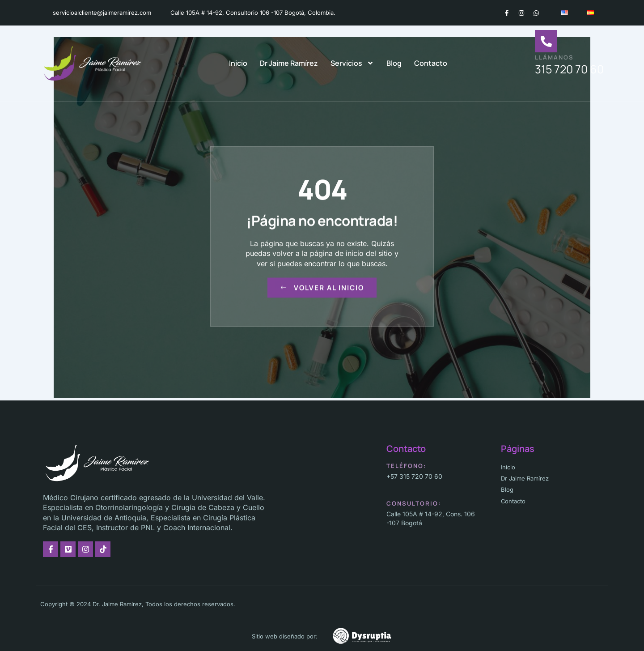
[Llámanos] (546, 41)
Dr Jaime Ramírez (289, 63)
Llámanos (554, 57)
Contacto (431, 63)
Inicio (238, 63)
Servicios (352, 63)
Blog (394, 63)
